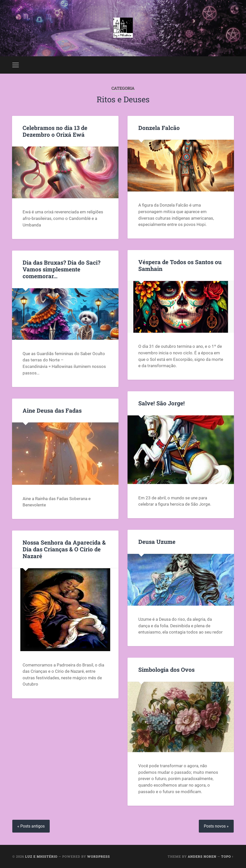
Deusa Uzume (157, 542)
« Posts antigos (31, 826)
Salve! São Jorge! (162, 403)
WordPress (99, 856)
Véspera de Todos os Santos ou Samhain (180, 265)
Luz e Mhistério (41, 856)
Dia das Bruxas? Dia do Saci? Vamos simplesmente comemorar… (61, 269)
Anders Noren (202, 856)
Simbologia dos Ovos (166, 669)
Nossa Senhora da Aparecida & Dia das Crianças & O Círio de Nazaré (64, 549)
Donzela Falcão (159, 128)
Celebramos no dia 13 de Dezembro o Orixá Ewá (55, 131)
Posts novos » (216, 826)
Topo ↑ (227, 856)
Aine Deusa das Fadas (52, 410)
